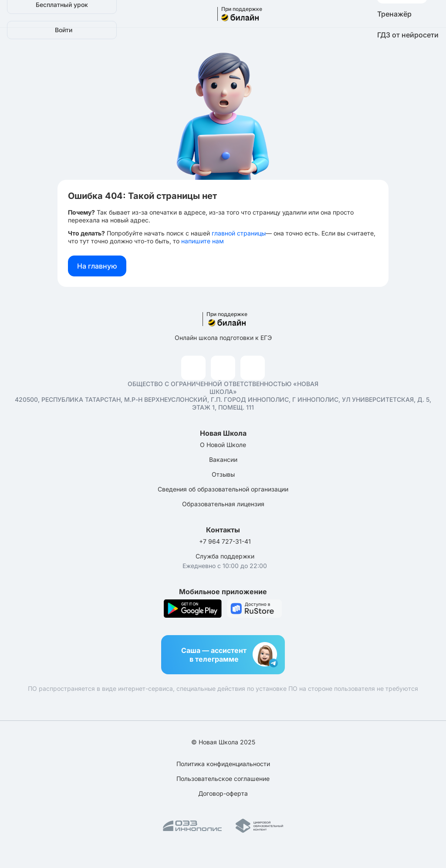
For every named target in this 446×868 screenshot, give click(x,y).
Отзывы (223, 474)
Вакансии (223, 459)
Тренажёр (394, 14)
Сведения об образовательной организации (223, 489)
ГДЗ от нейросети (408, 35)
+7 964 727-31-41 (225, 541)
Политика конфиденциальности (223, 764)
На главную (97, 266)
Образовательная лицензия (223, 504)
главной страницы (239, 233)
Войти (64, 30)
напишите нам (203, 241)
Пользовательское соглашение (223, 779)
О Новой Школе (223, 445)
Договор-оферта (223, 793)
